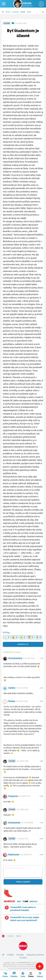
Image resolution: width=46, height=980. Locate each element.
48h (19, 901)
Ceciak (28, 4)
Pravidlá (23, 958)
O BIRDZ (10, 955)
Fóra (29, 12)
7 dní (25, 901)
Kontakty (20, 955)
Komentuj (23, 644)
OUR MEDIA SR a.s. (25, 963)
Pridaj (23, 882)
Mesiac (34, 901)
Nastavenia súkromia (35, 955)
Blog (23, 12)
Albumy (16, 12)
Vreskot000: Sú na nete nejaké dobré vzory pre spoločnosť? (25, 919)
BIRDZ (3, 936)
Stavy (8, 12)
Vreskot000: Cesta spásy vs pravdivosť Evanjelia (23, 909)
